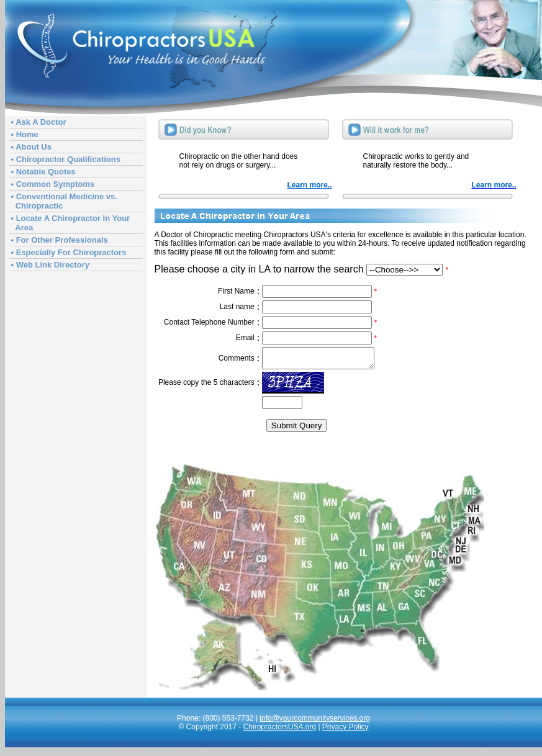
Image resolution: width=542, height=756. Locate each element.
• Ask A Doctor (39, 122)
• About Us (31, 147)
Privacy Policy (346, 731)
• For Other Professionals (60, 240)
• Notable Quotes (43, 172)
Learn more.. (309, 185)
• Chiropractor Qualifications (66, 159)
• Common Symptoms (53, 184)
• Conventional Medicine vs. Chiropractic (64, 201)
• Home (25, 134)
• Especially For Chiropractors (69, 252)
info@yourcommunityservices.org (315, 722)
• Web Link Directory (50, 265)
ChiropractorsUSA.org (280, 731)
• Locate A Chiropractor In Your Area (71, 223)
